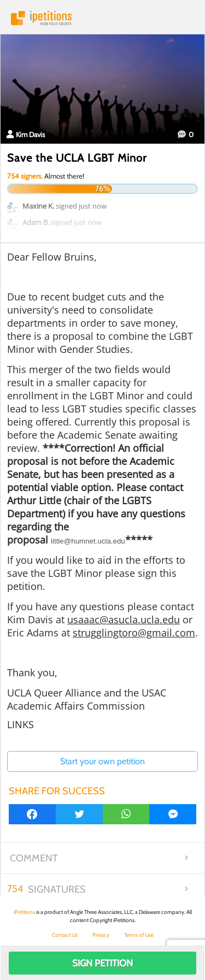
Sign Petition (102, 963)
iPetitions (102, 18)
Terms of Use (139, 935)
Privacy (101, 935)
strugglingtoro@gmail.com (134, 633)
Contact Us (65, 935)
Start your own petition (102, 761)
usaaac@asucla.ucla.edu (124, 619)
